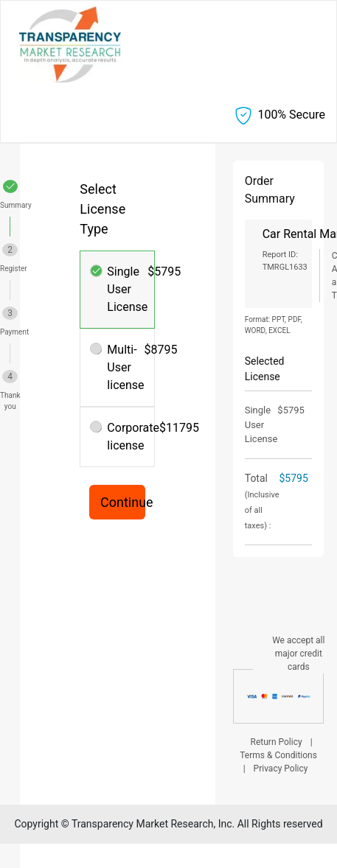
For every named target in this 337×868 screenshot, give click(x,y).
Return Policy (277, 742)
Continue (123, 502)
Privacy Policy (281, 769)
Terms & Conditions (278, 755)
